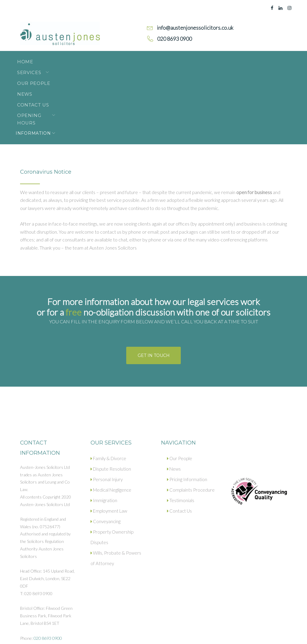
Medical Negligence (111, 425)
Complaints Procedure (190, 425)
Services (59, 58)
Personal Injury (107, 415)
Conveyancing (106, 457)
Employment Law (108, 446)
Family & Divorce (108, 394)
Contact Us (174, 58)
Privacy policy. (67, 634)
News (139, 58)
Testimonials (180, 436)
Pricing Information (187, 415)
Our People (104, 58)
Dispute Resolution (111, 404)
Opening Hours (222, 58)
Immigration (103, 436)
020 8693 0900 (48, 573)
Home (28, 58)
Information (38, 68)
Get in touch (154, 291)
